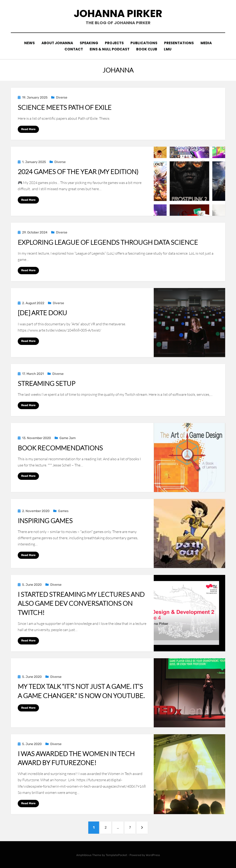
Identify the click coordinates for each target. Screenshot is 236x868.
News (29, 43)
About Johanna (57, 43)
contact (74, 49)
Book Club (147, 49)
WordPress (153, 855)
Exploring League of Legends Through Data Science (108, 242)
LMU (168, 49)
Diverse (62, 98)
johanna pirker (118, 13)
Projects (114, 43)
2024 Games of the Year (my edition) (78, 172)
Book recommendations (60, 448)
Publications (144, 43)
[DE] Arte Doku (42, 313)
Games (63, 511)
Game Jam (68, 438)
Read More (28, 129)
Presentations (179, 43)
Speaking (89, 43)
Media (206, 43)
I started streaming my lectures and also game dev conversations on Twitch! (81, 603)
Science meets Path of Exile (65, 107)
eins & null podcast (110, 49)
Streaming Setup (47, 383)
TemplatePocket (117, 855)
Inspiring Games (45, 521)
